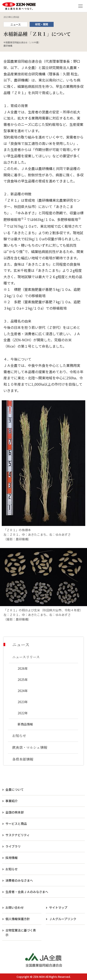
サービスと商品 (16, 824)
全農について (15, 789)
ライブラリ (13, 846)
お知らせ (12, 869)
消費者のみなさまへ (19, 880)
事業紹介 (12, 801)
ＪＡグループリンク (63, 919)
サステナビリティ (18, 835)
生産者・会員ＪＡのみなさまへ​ (27, 892)
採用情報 (12, 858)
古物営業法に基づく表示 (21, 932)
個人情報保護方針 (18, 919)
